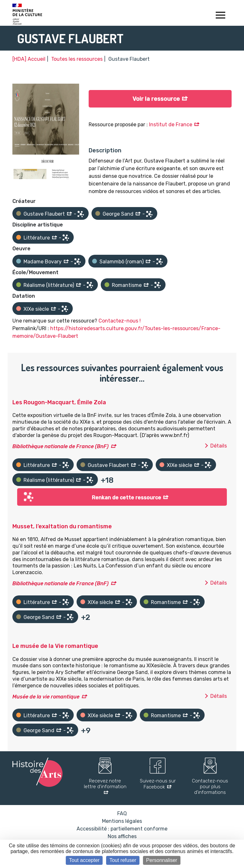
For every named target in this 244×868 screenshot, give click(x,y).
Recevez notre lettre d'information (105, 784)
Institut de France (171, 125)
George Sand (118, 214)
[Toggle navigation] (220, 16)
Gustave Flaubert (44, 214)
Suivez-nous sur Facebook (158, 784)
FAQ (122, 813)
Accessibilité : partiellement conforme (122, 829)
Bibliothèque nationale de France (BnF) (61, 446)
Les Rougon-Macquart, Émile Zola (59, 402)
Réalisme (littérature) (49, 285)
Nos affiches (122, 836)
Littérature (37, 238)
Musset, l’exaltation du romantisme (62, 526)
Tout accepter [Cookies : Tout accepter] (84, 860)
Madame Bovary (43, 262)
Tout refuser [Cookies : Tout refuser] (123, 860)
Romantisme (127, 285)
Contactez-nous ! (120, 321)
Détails (219, 446)
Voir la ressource (156, 99)
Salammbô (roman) (122, 262)
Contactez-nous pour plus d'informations (210, 787)
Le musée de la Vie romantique (55, 646)
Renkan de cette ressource (126, 498)
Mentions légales (122, 821)
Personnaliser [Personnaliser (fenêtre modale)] (162, 860)
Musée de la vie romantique (46, 697)
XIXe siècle (36, 309)
